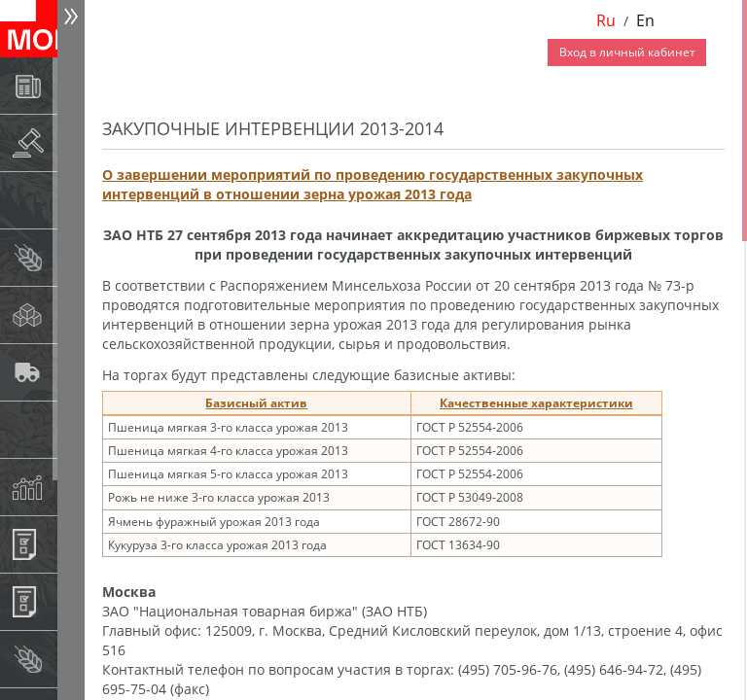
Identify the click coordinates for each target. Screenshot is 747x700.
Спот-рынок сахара (74, 315)
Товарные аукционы (74, 200)
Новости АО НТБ (74, 85)
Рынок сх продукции (74, 659)
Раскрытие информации (74, 142)
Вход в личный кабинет (627, 52)
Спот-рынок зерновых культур (74, 257)
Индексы (74, 487)
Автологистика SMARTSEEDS (74, 372)
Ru (606, 20)
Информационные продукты (74, 544)
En (645, 20)
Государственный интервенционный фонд (74, 429)
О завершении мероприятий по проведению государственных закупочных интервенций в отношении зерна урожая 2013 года (373, 184)
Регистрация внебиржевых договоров (74, 601)
